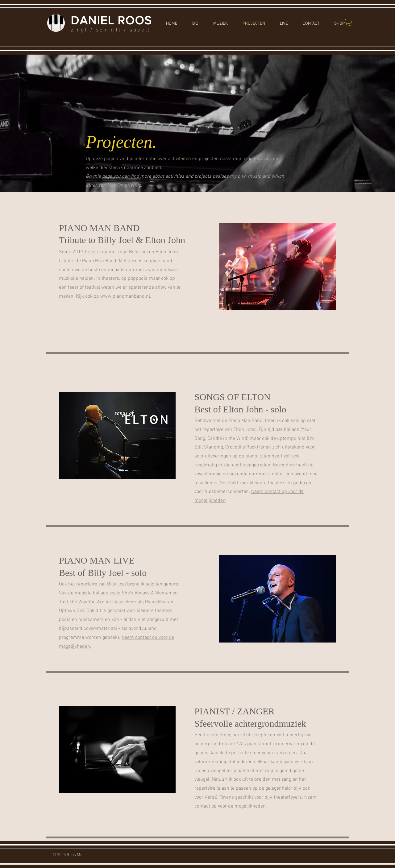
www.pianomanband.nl (125, 296)
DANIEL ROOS (111, 20)
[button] (349, 23)
